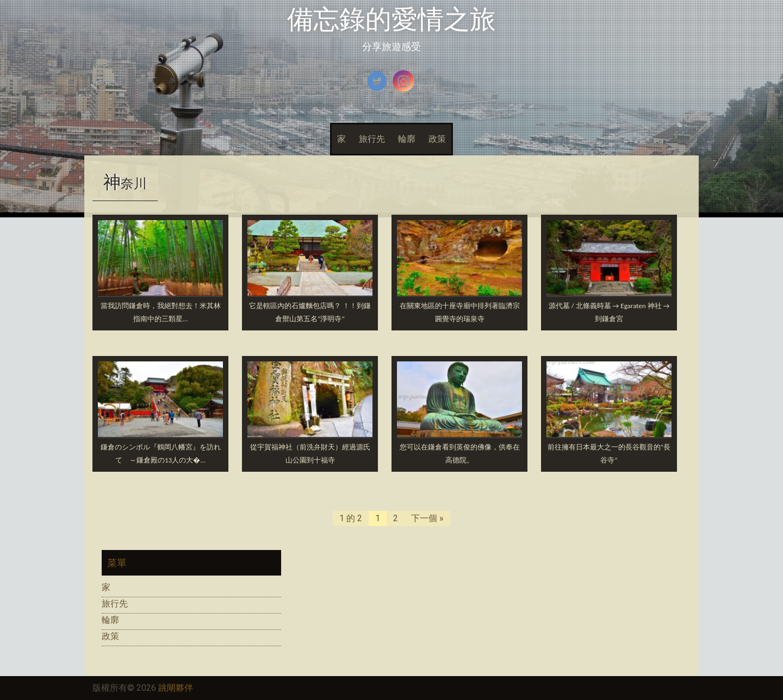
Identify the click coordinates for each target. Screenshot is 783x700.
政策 (437, 139)
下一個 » (427, 518)
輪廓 (407, 139)
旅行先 (372, 139)
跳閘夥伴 (176, 688)
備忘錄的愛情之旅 (391, 19)
